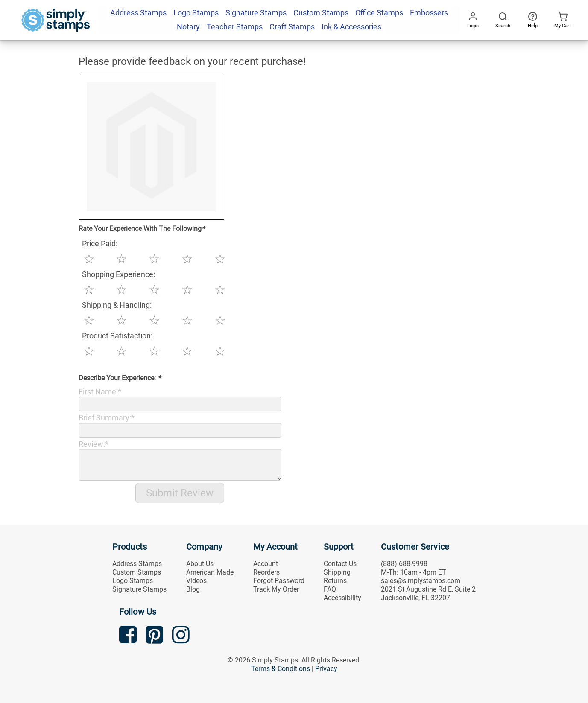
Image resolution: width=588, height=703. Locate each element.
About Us (200, 564)
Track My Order (276, 589)
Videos (196, 581)
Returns (335, 581)
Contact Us (340, 564)
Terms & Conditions (281, 669)
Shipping (337, 572)
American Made (210, 572)
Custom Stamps (137, 572)
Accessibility (342, 598)
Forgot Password (279, 581)
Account (266, 564)
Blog (193, 589)
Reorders (266, 572)
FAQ (330, 589)
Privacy (326, 669)
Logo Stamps (133, 581)
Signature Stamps (139, 589)
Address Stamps (137, 564)
